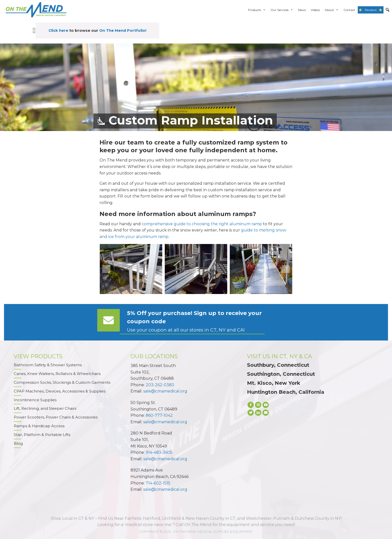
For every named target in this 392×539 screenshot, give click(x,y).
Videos (315, 10)
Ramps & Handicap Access (39, 426)
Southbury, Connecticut (278, 365)
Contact (349, 10)
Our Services (282, 10)
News (302, 10)
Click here (58, 30)
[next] (286, 269)
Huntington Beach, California (286, 392)
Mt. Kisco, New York (274, 383)
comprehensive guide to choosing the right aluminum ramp (202, 224)
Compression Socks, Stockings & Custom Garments (62, 382)
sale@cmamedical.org (165, 391)
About (332, 10)
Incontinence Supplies (35, 400)
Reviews (371, 10)
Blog (18, 444)
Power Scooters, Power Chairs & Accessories (56, 417)
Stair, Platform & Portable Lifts (42, 435)
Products (257, 10)
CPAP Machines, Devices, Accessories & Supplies (59, 391)
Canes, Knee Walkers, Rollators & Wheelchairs (57, 374)
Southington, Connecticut (281, 374)
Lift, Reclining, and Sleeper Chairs (45, 409)
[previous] (106, 269)
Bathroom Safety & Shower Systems (48, 365)
